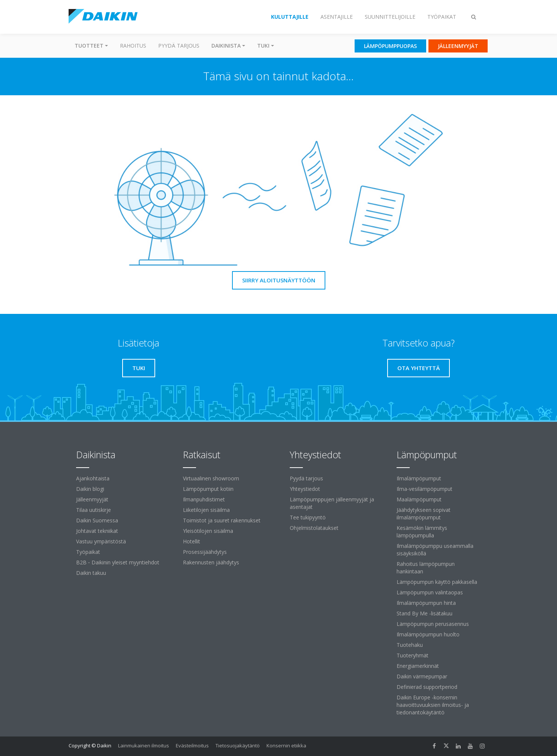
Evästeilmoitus (192, 745)
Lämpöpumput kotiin (208, 489)
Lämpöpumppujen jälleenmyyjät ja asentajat (332, 503)
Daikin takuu (91, 573)
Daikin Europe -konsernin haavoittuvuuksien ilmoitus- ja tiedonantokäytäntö (433, 705)
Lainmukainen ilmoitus (144, 745)
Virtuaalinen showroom (211, 478)
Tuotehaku (410, 645)
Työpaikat (88, 552)
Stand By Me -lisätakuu (424, 613)
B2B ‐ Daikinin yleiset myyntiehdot (118, 562)
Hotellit (192, 541)
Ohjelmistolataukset (314, 528)
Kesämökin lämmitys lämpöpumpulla (422, 532)
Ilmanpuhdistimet (204, 499)
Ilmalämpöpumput (419, 478)
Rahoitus (133, 46)
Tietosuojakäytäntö (238, 745)
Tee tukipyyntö (308, 517)
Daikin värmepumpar (422, 676)
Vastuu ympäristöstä (101, 541)
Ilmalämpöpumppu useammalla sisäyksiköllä (435, 550)
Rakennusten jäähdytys (211, 562)
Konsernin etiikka (286, 745)
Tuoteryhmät (413, 655)
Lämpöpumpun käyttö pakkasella (437, 582)
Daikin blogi (90, 489)
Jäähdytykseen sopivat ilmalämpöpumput (424, 514)
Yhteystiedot (305, 489)
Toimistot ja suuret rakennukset (222, 520)
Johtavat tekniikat (97, 531)
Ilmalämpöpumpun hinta (426, 603)
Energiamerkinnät (418, 666)
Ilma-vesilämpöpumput (424, 489)
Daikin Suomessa (97, 520)
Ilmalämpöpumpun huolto (428, 634)
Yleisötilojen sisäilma (208, 531)
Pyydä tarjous (179, 46)
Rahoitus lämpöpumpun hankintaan (426, 568)
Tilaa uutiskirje (94, 510)
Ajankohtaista (93, 478)
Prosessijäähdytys (205, 552)
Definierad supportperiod (427, 687)
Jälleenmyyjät (92, 499)
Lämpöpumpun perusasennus (433, 624)
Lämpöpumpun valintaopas (430, 592)
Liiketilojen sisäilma (206, 510)
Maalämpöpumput (419, 499)
